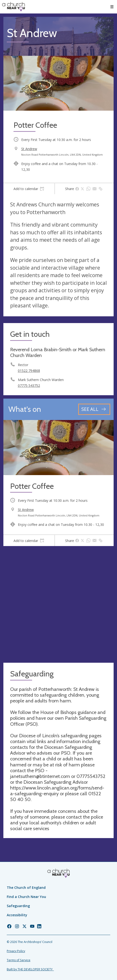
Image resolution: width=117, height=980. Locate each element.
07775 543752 (29, 385)
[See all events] (94, 409)
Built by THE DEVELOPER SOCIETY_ (30, 969)
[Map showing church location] (58, 604)
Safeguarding (18, 906)
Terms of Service (19, 960)
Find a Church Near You (26, 897)
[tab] (29, 189)
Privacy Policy (16, 951)
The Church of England (26, 888)
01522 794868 (29, 371)
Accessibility (17, 915)
